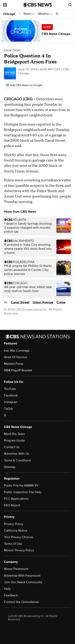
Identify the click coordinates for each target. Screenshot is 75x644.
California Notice (16, 531)
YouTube (10, 389)
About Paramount (16, 569)
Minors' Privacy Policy (19, 550)
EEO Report (12, 505)
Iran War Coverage (17, 351)
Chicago (9, 14)
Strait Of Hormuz (16, 357)
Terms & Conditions (17, 460)
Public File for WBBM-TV (21, 486)
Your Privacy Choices (19, 537)
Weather (45, 14)
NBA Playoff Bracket (18, 370)
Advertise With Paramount (22, 576)
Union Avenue (43, 302)
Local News (12, 50)
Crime (61, 302)
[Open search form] (70, 5)
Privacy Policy (14, 524)
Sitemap (10, 467)
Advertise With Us (16, 454)
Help (7, 589)
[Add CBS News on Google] (24, 85)
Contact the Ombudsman (21, 602)
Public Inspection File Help (23, 492)
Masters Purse (14, 364)
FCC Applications (16, 499)
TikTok (8, 409)
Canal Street (20, 302)
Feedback (11, 595)
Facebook (11, 395)
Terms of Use (13, 544)
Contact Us (12, 447)
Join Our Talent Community (23, 582)
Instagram (11, 402)
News (29, 14)
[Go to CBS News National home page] (38, 5)
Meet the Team (14, 434)
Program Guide (14, 440)
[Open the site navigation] (13, 5)
